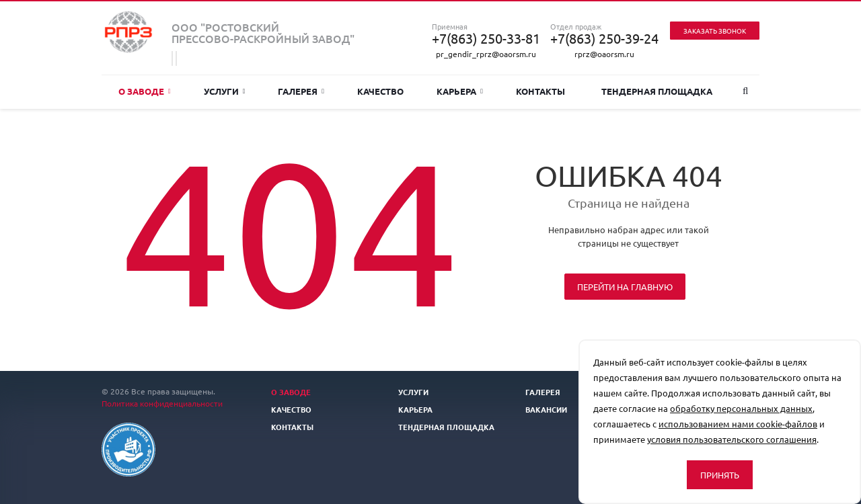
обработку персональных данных (741, 408)
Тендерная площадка (657, 91)
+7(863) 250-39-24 (604, 38)
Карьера (460, 91)
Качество (380, 91)
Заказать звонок (715, 31)
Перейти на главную (625, 287)
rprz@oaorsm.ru (604, 54)
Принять (720, 475)
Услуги (225, 91)
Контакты (540, 91)
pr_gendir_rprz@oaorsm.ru (486, 54)
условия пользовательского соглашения (732, 439)
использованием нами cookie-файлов (738, 424)
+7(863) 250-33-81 (486, 38)
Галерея (301, 91)
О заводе (145, 91)
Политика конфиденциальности (162, 403)
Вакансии (546, 409)
